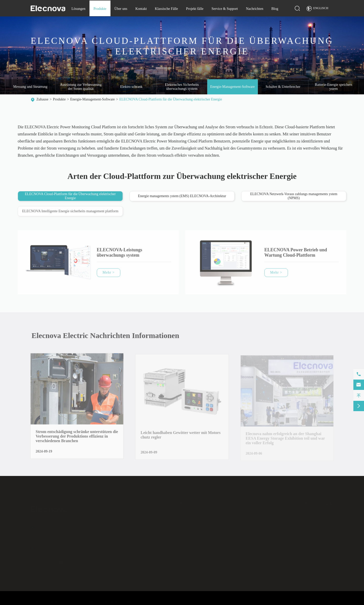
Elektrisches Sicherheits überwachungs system (182, 87)
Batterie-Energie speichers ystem (334, 87)
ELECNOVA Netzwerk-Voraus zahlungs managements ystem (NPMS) (294, 196)
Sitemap (292, 601)
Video (309, 564)
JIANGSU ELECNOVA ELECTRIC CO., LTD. (79, 601)
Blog (275, 9)
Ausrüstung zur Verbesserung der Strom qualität (81, 87)
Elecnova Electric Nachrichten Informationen (107, 335)
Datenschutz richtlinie (320, 601)
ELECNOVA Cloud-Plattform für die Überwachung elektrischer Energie (171, 99)
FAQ (309, 557)
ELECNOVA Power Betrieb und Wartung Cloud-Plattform (296, 255)
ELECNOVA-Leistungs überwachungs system (120, 255)
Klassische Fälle (166, 9)
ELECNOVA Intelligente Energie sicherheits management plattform (70, 213)
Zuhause (42, 99)
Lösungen (78, 9)
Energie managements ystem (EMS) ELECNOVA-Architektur (182, 196)
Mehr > (109, 275)
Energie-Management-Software (232, 87)
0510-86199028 (49, 536)
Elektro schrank (131, 87)
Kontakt (141, 9)
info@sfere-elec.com (52, 526)
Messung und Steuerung (30, 87)
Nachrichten (255, 9)
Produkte (100, 9)
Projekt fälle (195, 9)
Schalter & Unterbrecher (283, 87)
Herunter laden (316, 550)
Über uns (121, 9)
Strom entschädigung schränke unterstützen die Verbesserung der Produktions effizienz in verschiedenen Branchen (77, 438)
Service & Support (225, 9)
